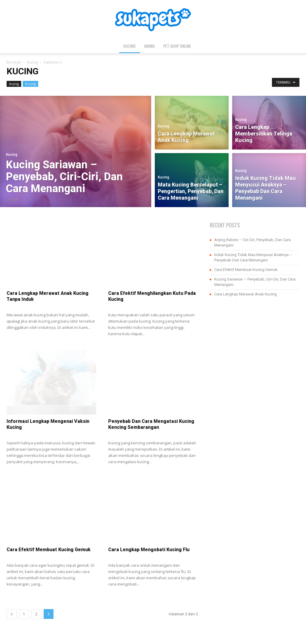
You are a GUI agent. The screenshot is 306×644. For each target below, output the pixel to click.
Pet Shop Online (177, 46)
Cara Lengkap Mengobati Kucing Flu (149, 550)
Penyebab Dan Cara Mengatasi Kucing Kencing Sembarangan (151, 424)
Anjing (149, 46)
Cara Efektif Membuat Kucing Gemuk (49, 550)
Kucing (130, 46)
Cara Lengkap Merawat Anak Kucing (245, 294)
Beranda (14, 62)
